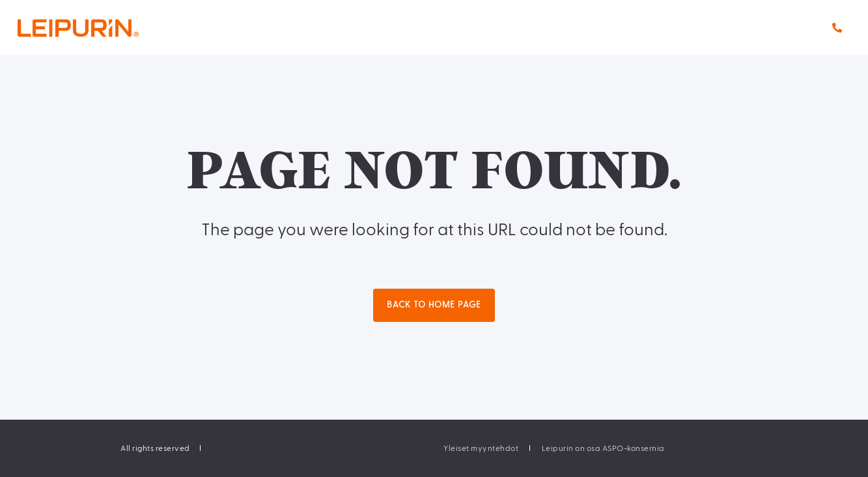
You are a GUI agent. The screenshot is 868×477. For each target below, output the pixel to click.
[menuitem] (481, 448)
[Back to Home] (104, 28)
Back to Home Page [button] (434, 305)
